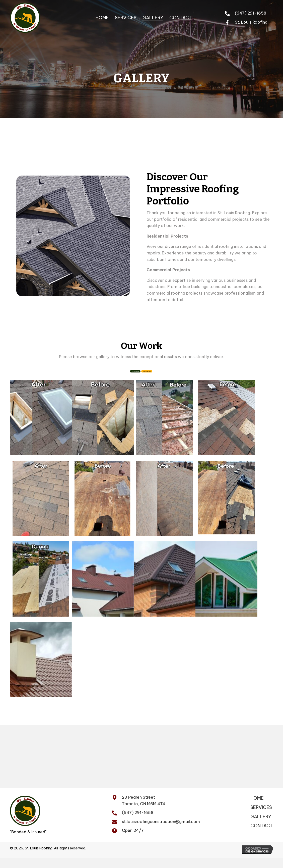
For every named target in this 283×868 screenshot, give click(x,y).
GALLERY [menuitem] (261, 827)
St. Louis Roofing (251, 22)
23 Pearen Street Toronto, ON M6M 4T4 (144, 810)
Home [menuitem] (257, 808)
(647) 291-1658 (251, 13)
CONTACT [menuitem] (262, 836)
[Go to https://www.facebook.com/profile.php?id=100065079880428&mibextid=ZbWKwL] (230, 22)
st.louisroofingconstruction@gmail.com (161, 832)
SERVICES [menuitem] (261, 817)
